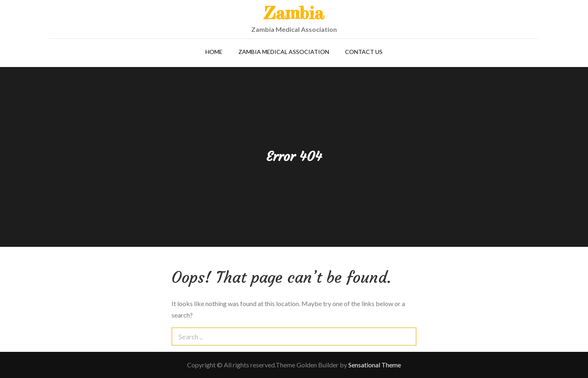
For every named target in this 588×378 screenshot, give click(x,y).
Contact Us (364, 52)
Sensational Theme (375, 365)
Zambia (294, 13)
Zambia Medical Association (284, 52)
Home (214, 52)
